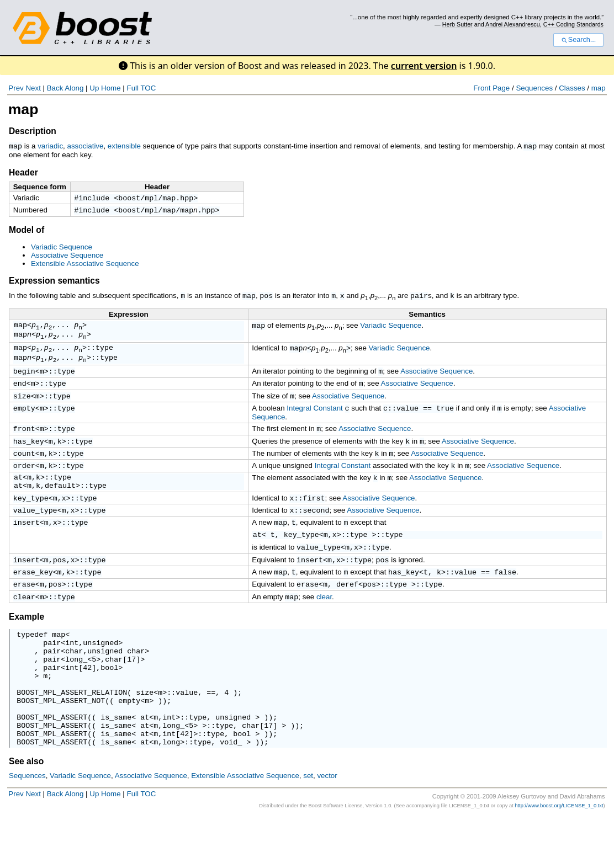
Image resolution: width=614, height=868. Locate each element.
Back (55, 88)
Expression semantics (54, 282)
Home (111, 88)
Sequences (534, 88)
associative (85, 146)
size (22, 407)
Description (33, 131)
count (24, 469)
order (24, 482)
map (599, 88)
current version (424, 66)
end (20, 393)
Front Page (491, 88)
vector (327, 826)
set (308, 826)
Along (74, 88)
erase (24, 610)
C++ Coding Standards (573, 24)
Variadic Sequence (62, 249)
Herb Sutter (457, 24)
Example (27, 644)
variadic (50, 146)
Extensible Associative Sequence (85, 265)
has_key (29, 456)
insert (27, 546)
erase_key (33, 597)
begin (24, 380)
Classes (572, 88)
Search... (578, 40)
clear (24, 624)
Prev (16, 88)
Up (94, 88)
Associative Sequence (67, 257)
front (24, 442)
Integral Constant (315, 421)
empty (24, 420)
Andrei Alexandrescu (513, 24)
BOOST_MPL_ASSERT (52, 763)
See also (26, 812)
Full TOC (141, 88)
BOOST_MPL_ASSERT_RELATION (72, 733)
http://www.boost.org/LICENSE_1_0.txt (559, 856)
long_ (76, 693)
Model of (27, 231)
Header (23, 172)
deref (347, 610)
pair (419, 297)
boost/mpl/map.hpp (156, 198)
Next (33, 88)
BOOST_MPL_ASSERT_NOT (61, 743)
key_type (31, 519)
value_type (35, 532)
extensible (124, 146)
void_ (231, 792)
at (18, 496)
